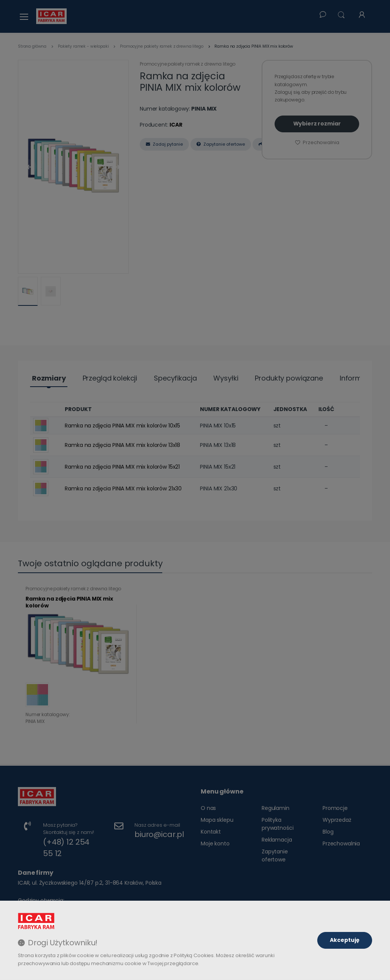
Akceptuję (345, 940)
